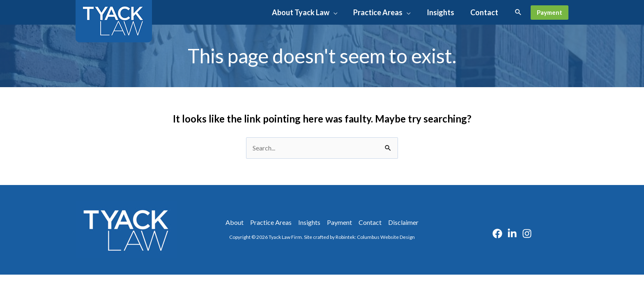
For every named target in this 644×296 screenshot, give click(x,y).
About (235, 222)
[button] (337, 12)
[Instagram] (527, 234)
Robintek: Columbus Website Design (375, 237)
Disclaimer (403, 222)
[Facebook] (497, 234)
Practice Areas (271, 222)
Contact (370, 222)
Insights (309, 222)
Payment (339, 222)
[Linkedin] (512, 234)
